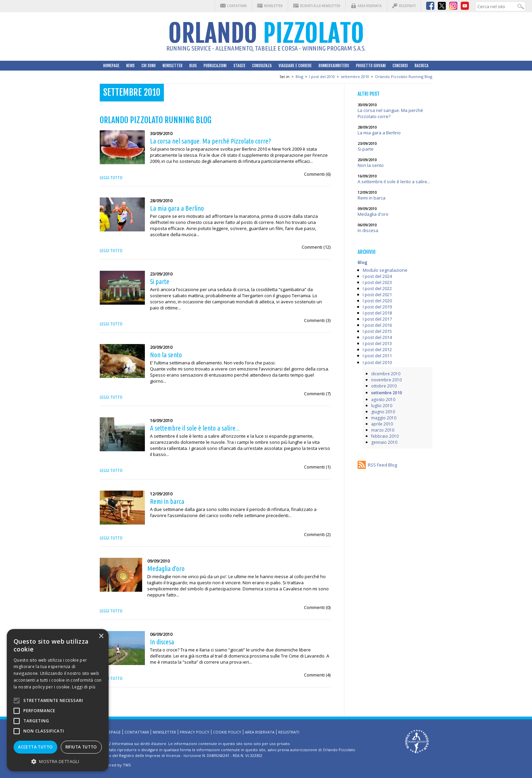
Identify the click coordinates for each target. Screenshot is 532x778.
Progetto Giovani (371, 66)
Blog (193, 66)
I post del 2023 (377, 282)
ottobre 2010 (384, 386)
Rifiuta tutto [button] (81, 747)
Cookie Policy (227, 732)
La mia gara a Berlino (379, 133)
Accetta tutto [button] (35, 747)
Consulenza (262, 66)
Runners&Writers (334, 66)
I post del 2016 (377, 325)
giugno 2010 (383, 412)
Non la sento (371, 165)
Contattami (237, 6)
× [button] (101, 636)
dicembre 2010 (386, 374)
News (130, 66)
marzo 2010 (383, 430)
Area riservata (370, 6)
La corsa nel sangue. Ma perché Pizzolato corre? (390, 113)
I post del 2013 (377, 343)
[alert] (58, 700)
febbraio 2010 (385, 436)
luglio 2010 (382, 406)
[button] (58, 761)
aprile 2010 (382, 424)
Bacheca (422, 66)
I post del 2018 (377, 313)
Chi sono (149, 66)
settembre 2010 (355, 77)
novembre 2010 (386, 380)
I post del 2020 (377, 301)
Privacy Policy (195, 732)
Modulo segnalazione (385, 270)
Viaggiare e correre (295, 66)
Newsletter (273, 6)
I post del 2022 (377, 288)
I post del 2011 (377, 356)
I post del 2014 (377, 337)
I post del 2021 (377, 295)
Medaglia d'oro (373, 214)
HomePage (111, 66)
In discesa (368, 230)
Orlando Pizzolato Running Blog (404, 77)
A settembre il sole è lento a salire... (394, 182)
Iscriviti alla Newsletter (320, 6)
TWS (127, 765)
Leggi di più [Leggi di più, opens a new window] (84, 687)
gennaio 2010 (384, 442)
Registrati (407, 6)
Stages (239, 66)
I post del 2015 (377, 331)
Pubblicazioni (215, 66)
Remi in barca (372, 198)
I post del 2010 (322, 77)
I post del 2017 (377, 319)
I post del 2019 (377, 307)
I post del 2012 (377, 349)
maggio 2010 (384, 418)
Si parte (366, 149)
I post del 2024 (377, 276)
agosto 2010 (383, 400)
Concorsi (400, 66)
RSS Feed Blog (382, 465)
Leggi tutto (111, 177)
